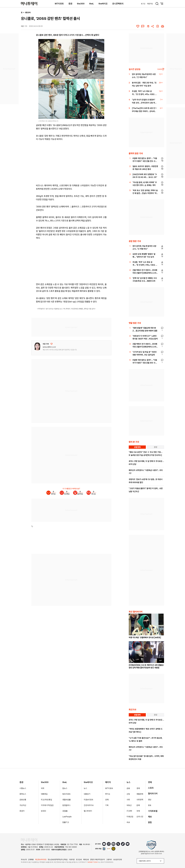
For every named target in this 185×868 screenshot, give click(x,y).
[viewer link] (101, 116)
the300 (81, 4)
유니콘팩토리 (118, 4)
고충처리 (109, 860)
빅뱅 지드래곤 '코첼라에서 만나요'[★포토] (145, 637)
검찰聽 (65, 811)
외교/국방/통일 (46, 800)
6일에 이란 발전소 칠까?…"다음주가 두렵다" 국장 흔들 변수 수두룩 (145, 161)
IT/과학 (129, 811)
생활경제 (28, 13)
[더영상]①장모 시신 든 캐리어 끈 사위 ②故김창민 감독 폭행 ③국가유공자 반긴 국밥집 (146, 666)
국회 (43, 788)
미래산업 (130, 817)
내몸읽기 (87, 794)
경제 (138, 788)
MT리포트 (59, 4)
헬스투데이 (88, 811)
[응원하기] (52, 344)
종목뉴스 (23, 794)
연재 (107, 800)
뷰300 (43, 811)
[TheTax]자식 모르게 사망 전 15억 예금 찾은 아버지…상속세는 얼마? (144, 111)
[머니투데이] (29, 4)
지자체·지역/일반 (47, 805)
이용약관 (72, 860)
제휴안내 (86, 860)
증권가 (22, 811)
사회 (128, 800)
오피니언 (140, 817)
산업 (128, 794)
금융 (128, 788)
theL (91, 4)
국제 (138, 811)
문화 (138, 805)
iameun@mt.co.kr (49, 347)
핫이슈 (108, 794)
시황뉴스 (23, 788)
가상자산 (23, 805)
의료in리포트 (89, 800)
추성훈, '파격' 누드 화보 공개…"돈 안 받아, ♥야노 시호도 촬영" (144, 94)
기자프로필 (153, 811)
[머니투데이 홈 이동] (29, 840)
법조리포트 (66, 794)
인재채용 (31, 860)
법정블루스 (66, 805)
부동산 (129, 805)
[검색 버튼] (157, 4)
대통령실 (44, 794)
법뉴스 (65, 788)
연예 (150, 782)
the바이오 (103, 4)
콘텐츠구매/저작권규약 (98, 860)
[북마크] (158, 26)
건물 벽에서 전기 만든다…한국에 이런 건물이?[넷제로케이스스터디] (145, 273)
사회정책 (140, 800)
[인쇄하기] (163, 26)
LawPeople (67, 817)
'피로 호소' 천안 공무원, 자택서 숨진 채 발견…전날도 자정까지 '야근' (145, 193)
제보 (150, 817)
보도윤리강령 (118, 860)
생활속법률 (66, 800)
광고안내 (79, 860)
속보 (128, 822)
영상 (150, 800)
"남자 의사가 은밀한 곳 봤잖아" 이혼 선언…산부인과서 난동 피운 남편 (144, 103)
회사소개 (24, 860)
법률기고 (66, 822)
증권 (70, 4)
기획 (107, 805)
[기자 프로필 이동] (37, 346)
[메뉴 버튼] (162, 4)
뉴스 (85, 788)
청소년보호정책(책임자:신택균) (58, 860)
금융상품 (23, 800)
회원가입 (150, 4)
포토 (150, 805)
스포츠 (151, 788)
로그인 (143, 4)
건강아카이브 (89, 805)
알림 (150, 822)
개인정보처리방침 (41, 860)
